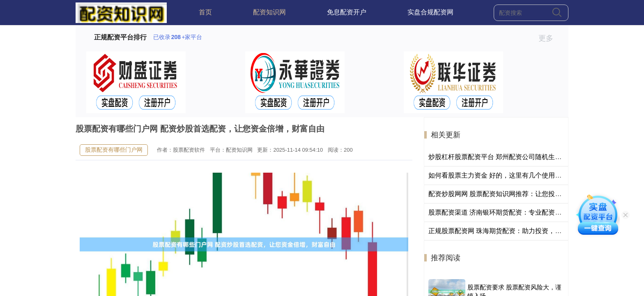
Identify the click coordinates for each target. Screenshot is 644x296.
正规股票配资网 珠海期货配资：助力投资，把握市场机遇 (511, 231)
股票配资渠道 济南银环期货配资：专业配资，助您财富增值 (515, 212)
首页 (205, 12)
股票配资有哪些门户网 (114, 150)
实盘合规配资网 (430, 12)
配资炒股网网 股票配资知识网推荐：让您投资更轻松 (505, 194)
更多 (549, 38)
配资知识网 (269, 12)
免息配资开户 (347, 12)
